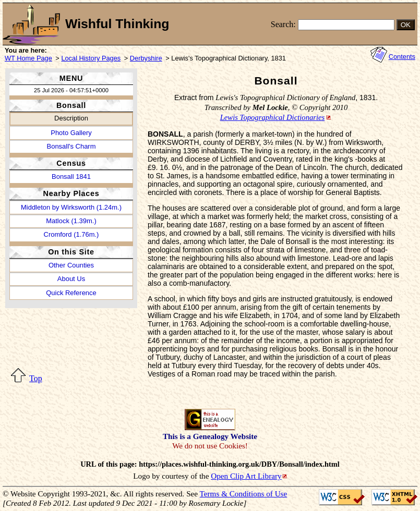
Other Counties (71, 265)
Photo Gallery (71, 133)
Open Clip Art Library (246, 476)
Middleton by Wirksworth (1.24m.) (71, 207)
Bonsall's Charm (71, 146)
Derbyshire (146, 58)
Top (36, 378)
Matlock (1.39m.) (71, 221)
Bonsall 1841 (71, 177)
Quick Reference (71, 293)
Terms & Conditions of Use (244, 494)
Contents (402, 57)
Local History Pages (91, 58)
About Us (71, 279)
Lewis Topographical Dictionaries (273, 117)
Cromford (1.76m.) (71, 234)
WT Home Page (28, 58)
